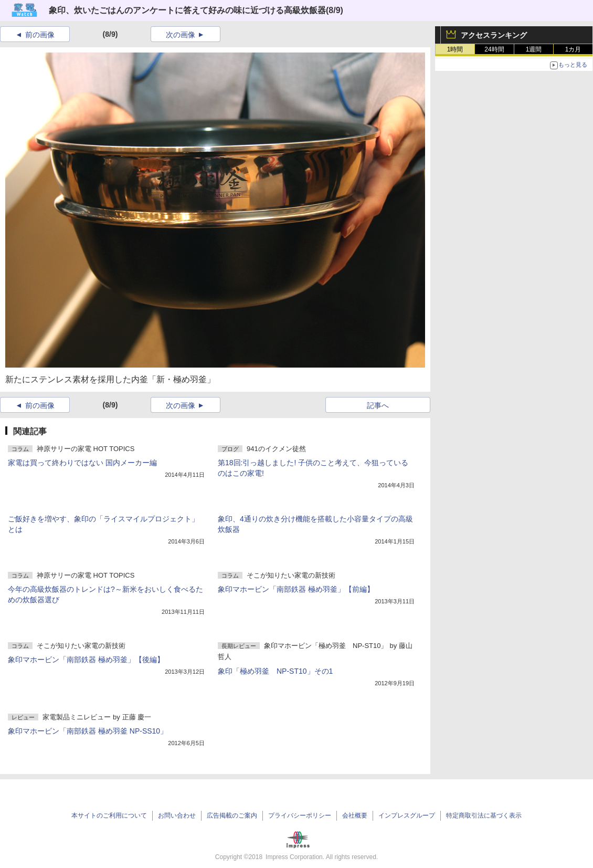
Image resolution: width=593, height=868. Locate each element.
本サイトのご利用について (109, 815)
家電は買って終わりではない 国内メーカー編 (82, 463)
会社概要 (355, 815)
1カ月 (573, 49)
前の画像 (40, 35)
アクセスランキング (494, 35)
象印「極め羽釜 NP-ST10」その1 (275, 671)
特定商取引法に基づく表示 (484, 815)
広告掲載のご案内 (232, 815)
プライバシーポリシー (300, 815)
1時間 (455, 49)
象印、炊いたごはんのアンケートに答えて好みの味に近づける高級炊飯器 (187, 10)
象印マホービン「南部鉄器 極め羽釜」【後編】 (86, 660)
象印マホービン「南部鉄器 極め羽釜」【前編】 (296, 589)
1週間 (534, 49)
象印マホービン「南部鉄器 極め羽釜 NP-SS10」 (88, 731)
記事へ (378, 405)
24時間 (494, 49)
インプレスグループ (407, 815)
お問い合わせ (177, 815)
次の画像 (181, 35)
